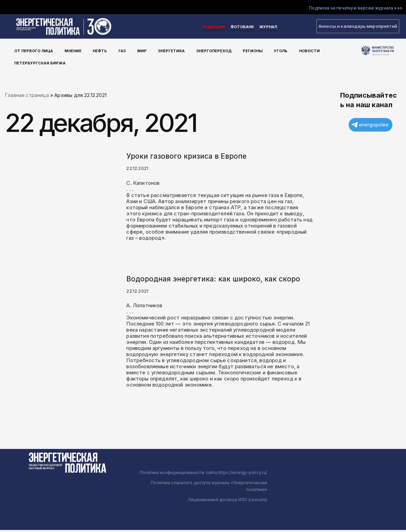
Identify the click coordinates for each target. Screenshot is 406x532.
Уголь (258, 51)
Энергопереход (197, 51)
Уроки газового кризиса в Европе (186, 157)
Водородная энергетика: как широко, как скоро (213, 280)
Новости (284, 51)
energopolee (370, 126)
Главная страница (27, 96)
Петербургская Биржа (41, 60)
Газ (114, 51)
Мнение (71, 51)
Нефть (95, 51)
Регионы (233, 51)
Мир (131, 51)
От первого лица (35, 51)
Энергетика (158, 51)
